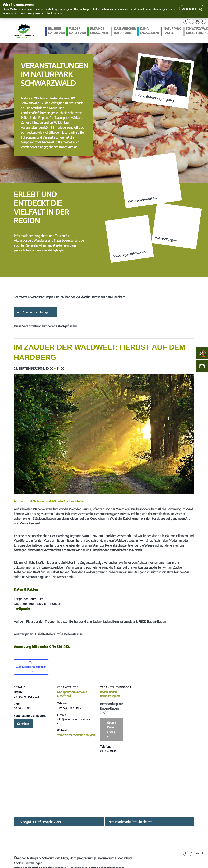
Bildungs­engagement (100, 31)
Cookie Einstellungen (28, 863)
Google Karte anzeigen (111, 729)
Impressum (86, 858)
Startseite (21, 297)
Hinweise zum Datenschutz (114, 858)
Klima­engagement (150, 31)
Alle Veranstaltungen (36, 312)
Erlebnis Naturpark (57, 31)
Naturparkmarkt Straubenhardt (130, 822)
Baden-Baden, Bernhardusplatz (110, 694)
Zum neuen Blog (192, 9)
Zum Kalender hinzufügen (31, 667)
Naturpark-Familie (173, 31)
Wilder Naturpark (77, 31)
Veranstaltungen (42, 297)
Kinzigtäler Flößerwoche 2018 (40, 822)
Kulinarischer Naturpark (125, 31)
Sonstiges (23, 724)
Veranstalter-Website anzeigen (76, 735)
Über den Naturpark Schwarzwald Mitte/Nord (45, 858)
